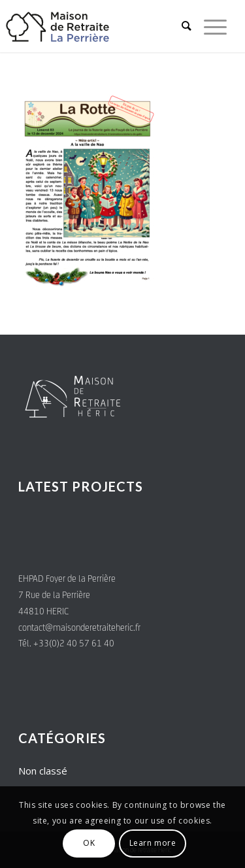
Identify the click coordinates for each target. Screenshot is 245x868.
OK (89, 843)
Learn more (153, 843)
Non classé (43, 771)
